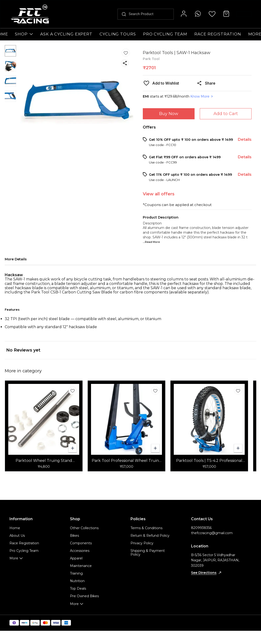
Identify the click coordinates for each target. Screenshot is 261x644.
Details (245, 140)
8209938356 (201, 528)
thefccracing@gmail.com (212, 533)
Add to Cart (226, 114)
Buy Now (169, 114)
